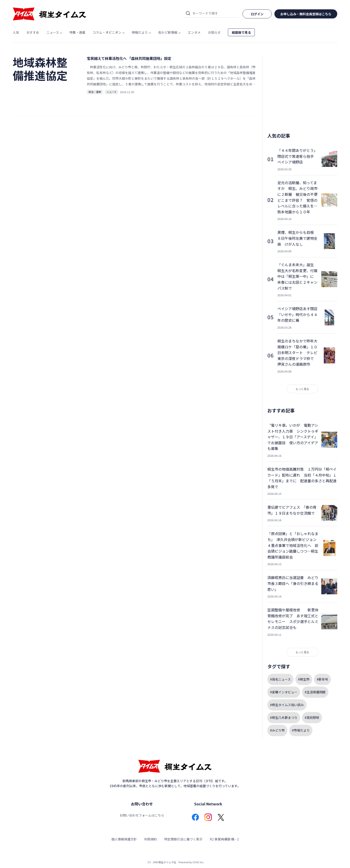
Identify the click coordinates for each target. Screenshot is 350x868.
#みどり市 (277, 730)
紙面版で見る (241, 32)
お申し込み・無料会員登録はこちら (306, 14)
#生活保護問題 (315, 692)
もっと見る (302, 389)
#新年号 (322, 679)
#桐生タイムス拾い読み (287, 705)
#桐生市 (304, 679)
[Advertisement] (302, 91)
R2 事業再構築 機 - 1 (224, 839)
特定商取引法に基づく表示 (183, 839)
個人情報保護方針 (124, 839)
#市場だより (301, 730)
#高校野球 (312, 717)
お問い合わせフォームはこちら (142, 815)
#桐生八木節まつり (284, 717)
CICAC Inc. (198, 862)
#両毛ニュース (280, 679)
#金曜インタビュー (284, 692)
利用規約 (151, 839)
